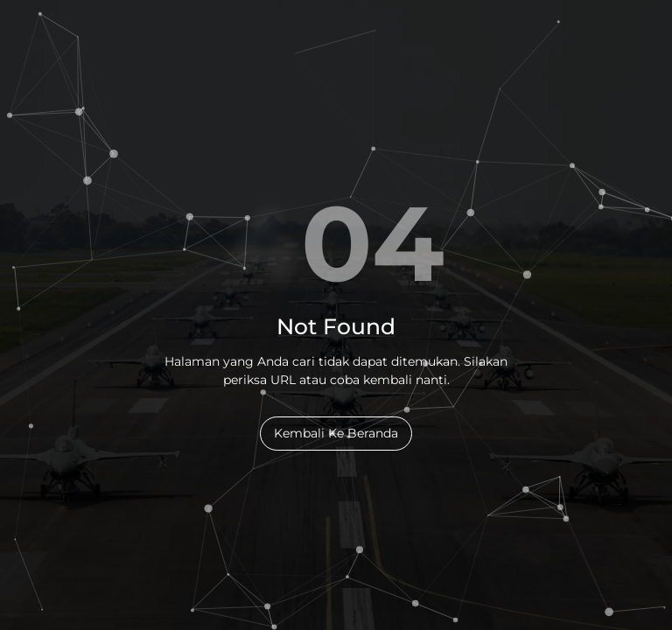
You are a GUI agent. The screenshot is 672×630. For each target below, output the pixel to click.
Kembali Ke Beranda (336, 433)
